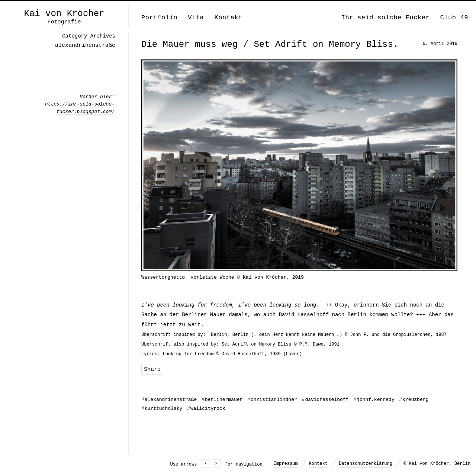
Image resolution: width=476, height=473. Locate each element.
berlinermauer (222, 400)
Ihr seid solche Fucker (386, 18)
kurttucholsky (162, 409)
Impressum (286, 464)
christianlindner (272, 400)
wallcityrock (206, 409)
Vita (196, 18)
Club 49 (454, 18)
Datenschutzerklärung (366, 464)
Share (152, 370)
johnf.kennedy (374, 400)
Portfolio (159, 18)
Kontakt (228, 18)
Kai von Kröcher (64, 14)
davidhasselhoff (325, 400)
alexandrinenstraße (169, 400)
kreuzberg (414, 400)
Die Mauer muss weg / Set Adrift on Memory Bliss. (270, 44)
